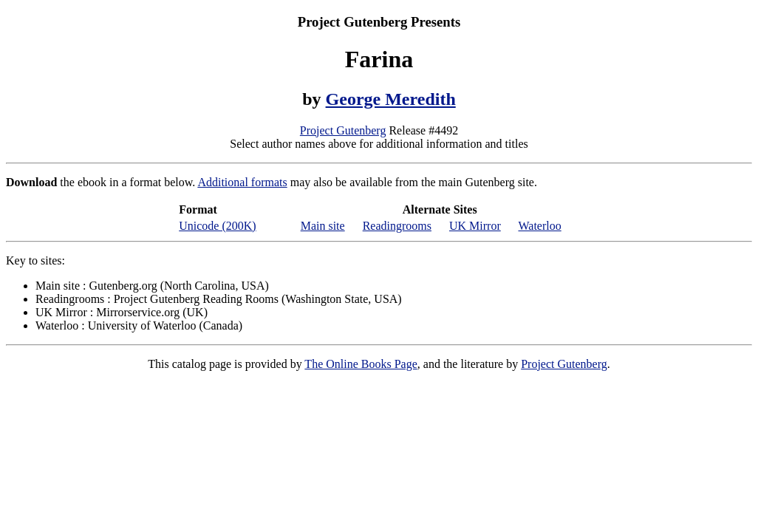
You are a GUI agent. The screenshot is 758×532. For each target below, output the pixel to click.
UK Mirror (475, 226)
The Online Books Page (361, 364)
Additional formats (242, 182)
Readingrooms (397, 226)
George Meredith (391, 99)
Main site (323, 226)
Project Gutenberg (343, 130)
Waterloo (539, 226)
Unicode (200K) (217, 226)
